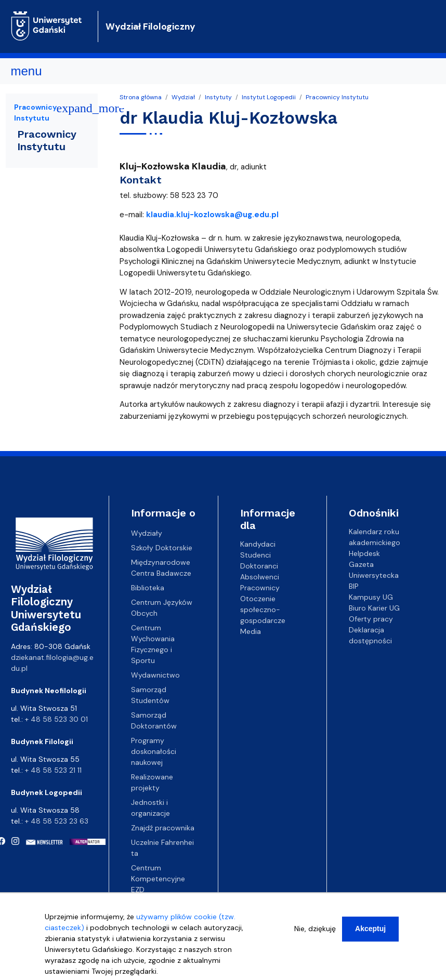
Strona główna (141, 97)
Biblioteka (148, 588)
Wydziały (147, 533)
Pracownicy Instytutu (337, 97)
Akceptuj (370, 934)
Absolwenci (260, 577)
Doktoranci (259, 566)
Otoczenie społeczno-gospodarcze (263, 610)
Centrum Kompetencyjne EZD (158, 879)
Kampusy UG (371, 597)
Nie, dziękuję (315, 934)
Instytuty (218, 97)
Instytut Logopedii (269, 97)
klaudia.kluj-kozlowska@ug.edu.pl (212, 215)
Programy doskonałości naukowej (154, 751)
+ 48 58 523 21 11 (53, 770)
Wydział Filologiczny (150, 27)
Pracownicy (260, 588)
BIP (354, 586)
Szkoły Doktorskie (162, 548)
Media (251, 631)
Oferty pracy (371, 619)
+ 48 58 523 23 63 (57, 821)
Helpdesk (364, 553)
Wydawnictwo (155, 675)
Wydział (183, 97)
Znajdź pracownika (163, 828)
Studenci (255, 555)
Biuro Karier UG (374, 608)
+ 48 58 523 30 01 (56, 719)
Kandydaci (258, 544)
